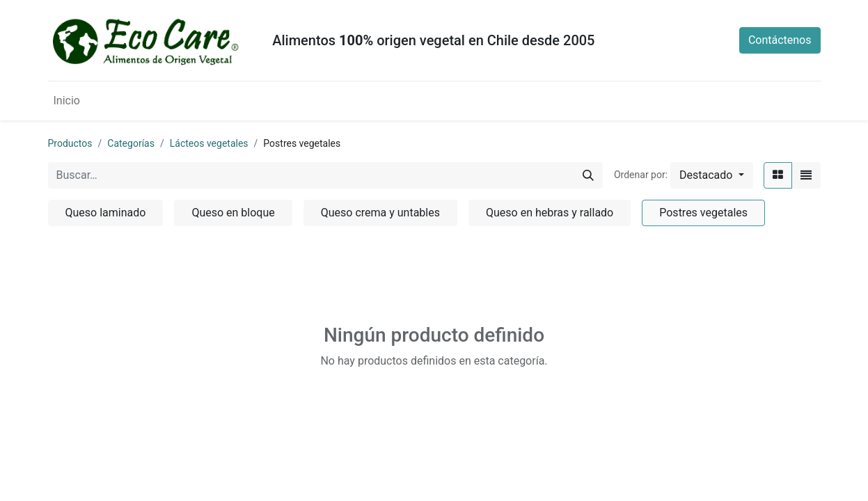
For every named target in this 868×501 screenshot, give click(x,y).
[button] (711, 175)
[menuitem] (67, 101)
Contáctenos (780, 40)
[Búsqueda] (588, 175)
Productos (70, 143)
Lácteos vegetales (209, 143)
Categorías (131, 143)
